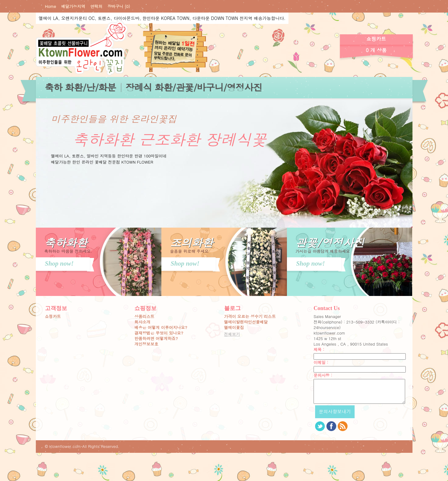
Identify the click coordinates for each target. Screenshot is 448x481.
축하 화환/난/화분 (80, 87)
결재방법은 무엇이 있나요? (159, 333)
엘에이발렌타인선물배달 (246, 322)
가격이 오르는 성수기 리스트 (250, 316)
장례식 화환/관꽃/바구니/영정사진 (194, 87)
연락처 (96, 6)
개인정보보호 (146, 344)
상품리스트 (144, 316)
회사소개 (142, 322)
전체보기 (232, 334)
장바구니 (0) (119, 6)
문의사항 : (323, 375)
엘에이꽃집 (234, 328)
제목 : (319, 350)
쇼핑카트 (53, 316)
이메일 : (321, 362)
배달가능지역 (73, 6)
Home (51, 6)
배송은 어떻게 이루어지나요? (161, 328)
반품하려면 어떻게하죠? (156, 339)
